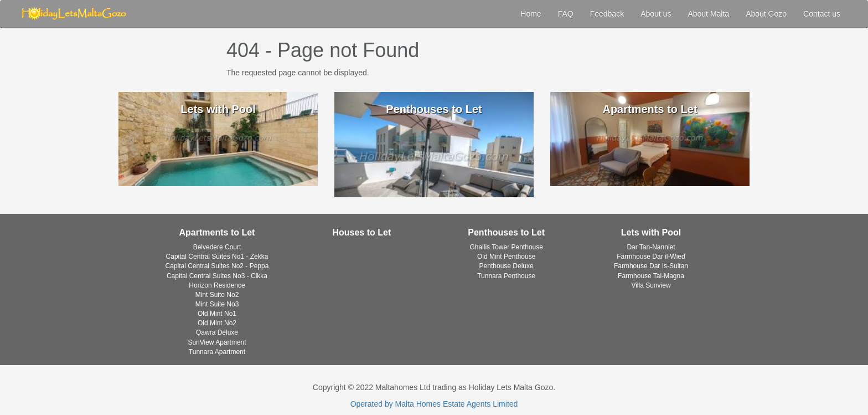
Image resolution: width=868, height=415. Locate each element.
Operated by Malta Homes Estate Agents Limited (434, 404)
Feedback (607, 14)
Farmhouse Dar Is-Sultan (651, 266)
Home (531, 14)
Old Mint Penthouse (506, 257)
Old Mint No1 (217, 314)
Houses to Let (361, 232)
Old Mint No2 (217, 323)
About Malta (708, 14)
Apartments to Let (217, 232)
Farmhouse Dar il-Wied (651, 257)
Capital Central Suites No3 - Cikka (217, 276)
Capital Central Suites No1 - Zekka (217, 257)
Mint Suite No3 (217, 304)
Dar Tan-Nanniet (651, 247)
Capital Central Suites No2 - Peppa (217, 266)
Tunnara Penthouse (506, 276)
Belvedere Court (217, 247)
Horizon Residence (217, 285)
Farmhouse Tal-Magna (651, 276)
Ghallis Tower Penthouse (506, 247)
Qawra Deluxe (217, 332)
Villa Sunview (651, 285)
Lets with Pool (651, 232)
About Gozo (766, 14)
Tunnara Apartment (217, 352)
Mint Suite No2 (217, 295)
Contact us (822, 14)
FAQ (566, 14)
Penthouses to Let (506, 232)
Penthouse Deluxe (507, 266)
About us (656, 14)
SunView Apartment (217, 342)
